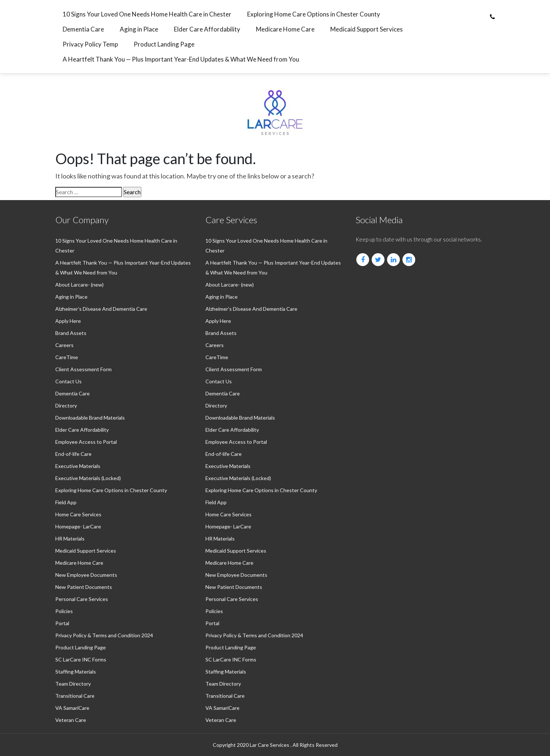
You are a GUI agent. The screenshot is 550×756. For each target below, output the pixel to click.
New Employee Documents (86, 575)
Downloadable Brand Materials (90, 418)
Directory (66, 405)
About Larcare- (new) (79, 285)
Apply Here (68, 321)
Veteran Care (71, 720)
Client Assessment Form (83, 369)
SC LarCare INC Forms (81, 659)
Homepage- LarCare (78, 526)
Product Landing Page (164, 44)
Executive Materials (78, 466)
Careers (64, 345)
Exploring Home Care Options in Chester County (314, 14)
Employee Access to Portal (86, 442)
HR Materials (70, 539)
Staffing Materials (76, 672)
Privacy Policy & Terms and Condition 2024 (104, 635)
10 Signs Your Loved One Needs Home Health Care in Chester (147, 14)
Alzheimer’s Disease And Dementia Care (101, 309)
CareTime (67, 357)
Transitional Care (75, 696)
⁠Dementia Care (83, 29)
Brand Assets (71, 333)
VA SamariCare (72, 708)
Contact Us (68, 381)
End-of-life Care (73, 454)
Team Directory (73, 684)
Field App (66, 502)
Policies (64, 611)
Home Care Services (78, 514)
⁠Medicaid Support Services (367, 29)
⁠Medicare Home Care (285, 29)
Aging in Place (139, 29)
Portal (62, 623)
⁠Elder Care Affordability (207, 29)
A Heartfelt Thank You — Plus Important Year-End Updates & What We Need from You (181, 59)
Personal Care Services (82, 599)
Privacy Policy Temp (90, 44)
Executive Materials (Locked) (88, 478)
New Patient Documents (84, 587)
